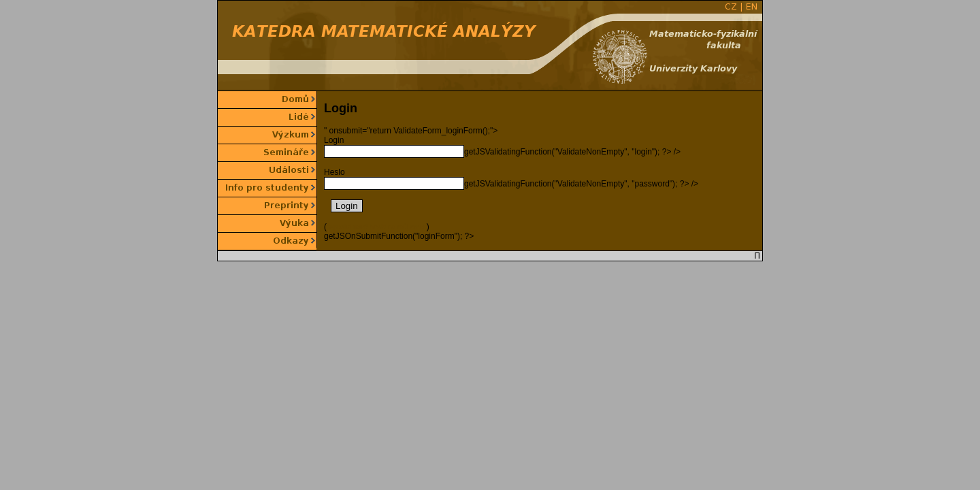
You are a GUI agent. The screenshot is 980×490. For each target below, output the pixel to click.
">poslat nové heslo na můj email (377, 227)
